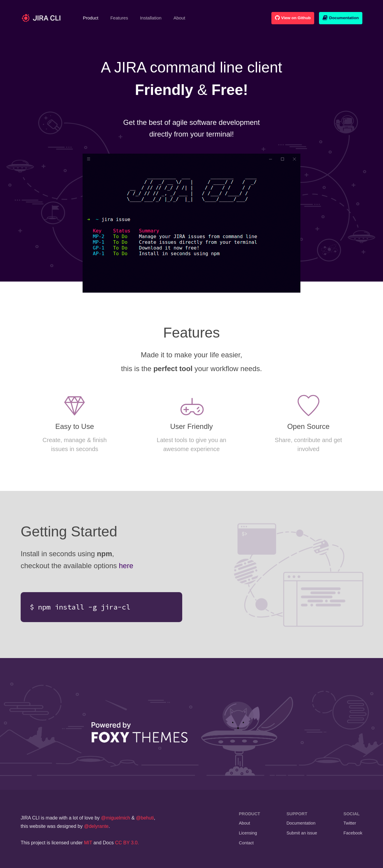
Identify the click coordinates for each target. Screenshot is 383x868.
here (126, 566)
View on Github (293, 18)
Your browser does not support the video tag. (191, 223)
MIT (88, 843)
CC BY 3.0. (127, 843)
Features (119, 18)
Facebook (353, 833)
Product (94, 17)
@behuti (145, 818)
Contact (246, 843)
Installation (151, 18)
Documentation (341, 18)
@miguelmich (116, 818)
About (179, 18)
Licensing (248, 833)
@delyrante (96, 826)
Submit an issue (302, 833)
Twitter (350, 823)
